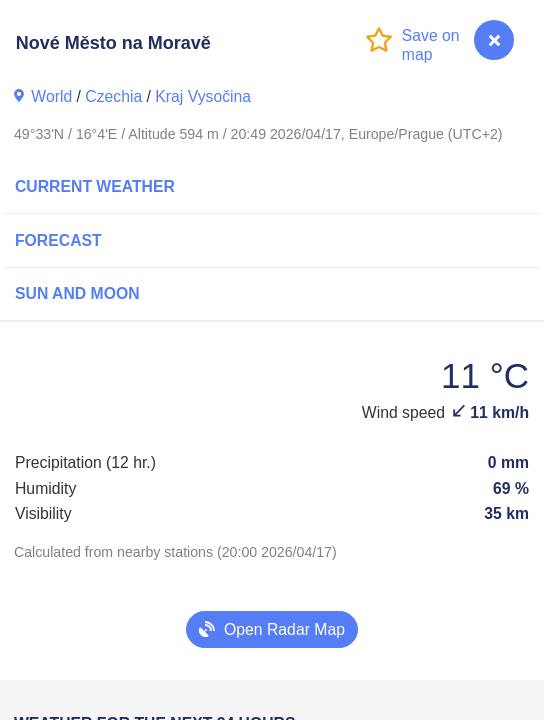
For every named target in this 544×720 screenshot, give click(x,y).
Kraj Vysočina (203, 96)
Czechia (113, 96)
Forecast (58, 240)
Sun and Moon (77, 293)
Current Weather (95, 186)
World (51, 96)
